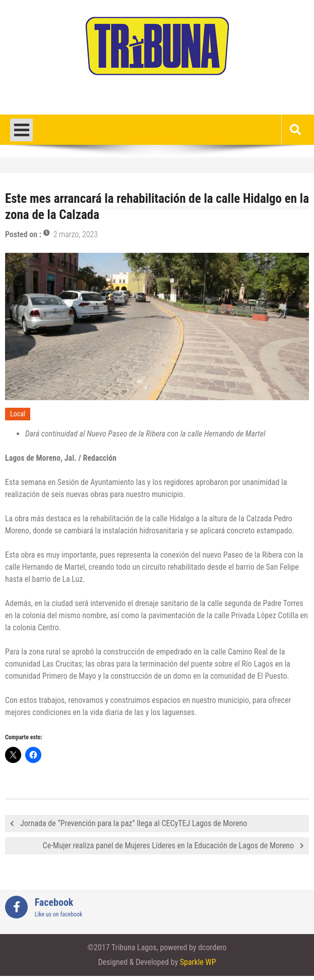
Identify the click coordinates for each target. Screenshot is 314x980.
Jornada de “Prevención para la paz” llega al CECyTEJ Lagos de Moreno (134, 823)
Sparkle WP (198, 962)
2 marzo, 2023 (76, 234)
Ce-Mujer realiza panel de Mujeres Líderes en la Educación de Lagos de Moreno (168, 846)
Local (18, 414)
